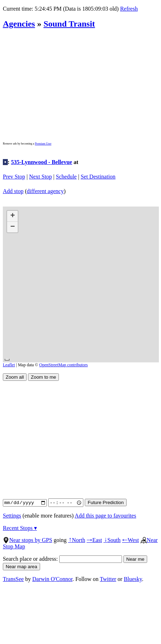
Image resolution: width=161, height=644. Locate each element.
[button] (12, 216)
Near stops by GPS (27, 540)
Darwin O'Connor (52, 579)
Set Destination (98, 177)
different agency (45, 191)
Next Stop (40, 177)
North (77, 540)
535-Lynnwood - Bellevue (41, 162)
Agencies (19, 24)
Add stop (13, 191)
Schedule (66, 177)
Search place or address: (62, 559)
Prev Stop (14, 177)
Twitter (108, 579)
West (131, 540)
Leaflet (9, 365)
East (94, 540)
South (112, 540)
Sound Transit (69, 24)
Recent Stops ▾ (20, 528)
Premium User (43, 144)
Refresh (129, 9)
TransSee (13, 579)
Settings (12, 516)
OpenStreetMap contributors (64, 365)
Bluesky (133, 579)
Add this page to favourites (106, 516)
